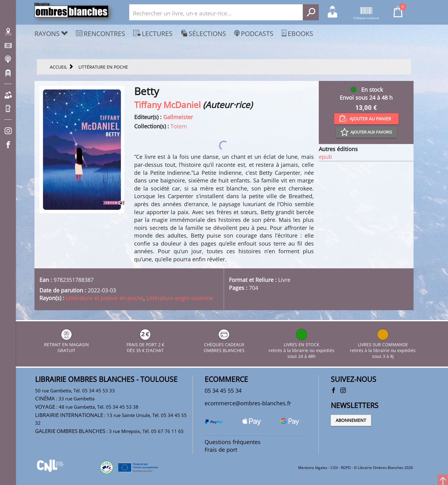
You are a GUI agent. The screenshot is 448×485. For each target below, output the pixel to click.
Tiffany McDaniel (167, 105)
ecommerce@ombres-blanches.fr (248, 403)
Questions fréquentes (233, 442)
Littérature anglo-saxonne (180, 298)
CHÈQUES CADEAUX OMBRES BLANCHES (224, 345)
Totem (179, 126)
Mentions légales (313, 468)
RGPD (346, 468)
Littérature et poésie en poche (105, 298)
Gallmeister (178, 117)
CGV (334, 468)
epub (325, 157)
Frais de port (221, 450)
